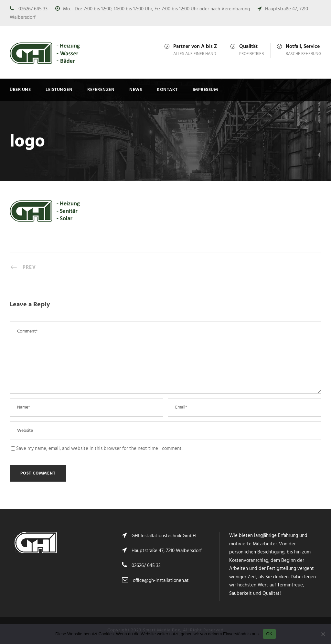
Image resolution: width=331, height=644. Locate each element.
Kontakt (167, 90)
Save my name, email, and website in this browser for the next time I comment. (99, 449)
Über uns (20, 90)
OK (269, 634)
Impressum (205, 90)
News (136, 90)
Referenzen (101, 90)
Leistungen (59, 90)
